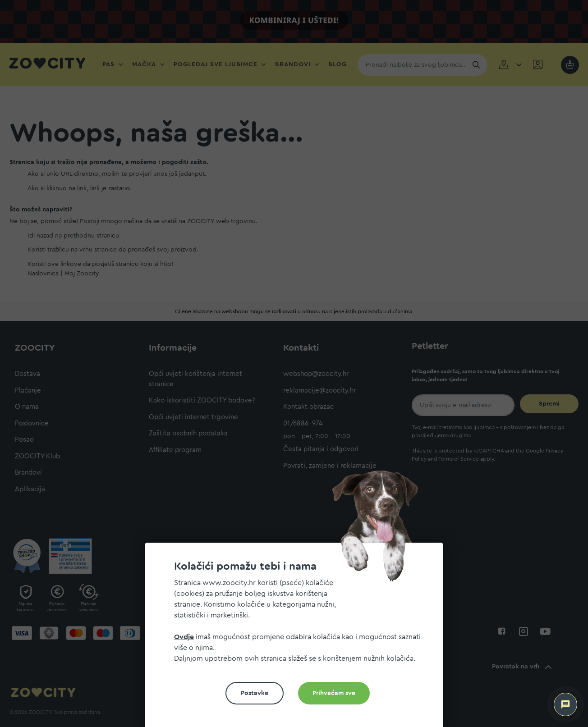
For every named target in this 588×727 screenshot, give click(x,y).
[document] (298, 638)
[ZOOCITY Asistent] (565, 704)
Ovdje (184, 637)
